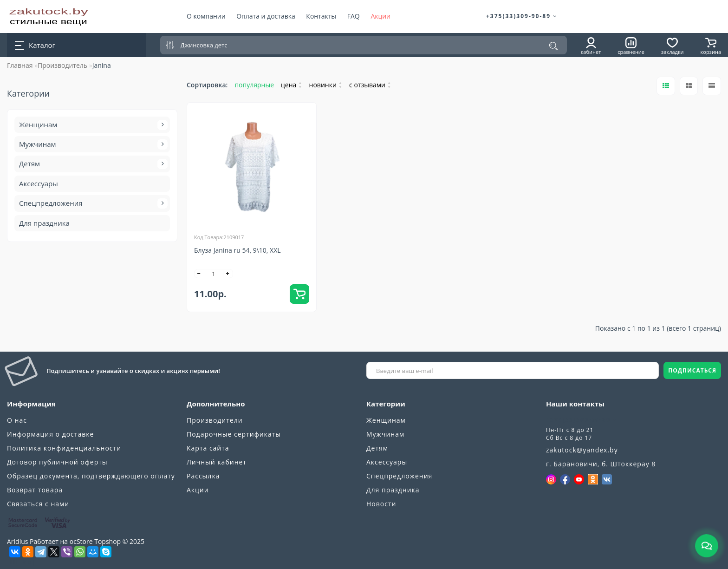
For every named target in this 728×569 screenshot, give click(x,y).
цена (292, 85)
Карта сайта (208, 448)
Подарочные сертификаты (234, 434)
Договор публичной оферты (57, 462)
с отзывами (370, 85)
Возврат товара (35, 490)
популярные (254, 85)
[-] (199, 274)
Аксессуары (39, 183)
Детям (92, 164)
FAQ (354, 16)
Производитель (62, 65)
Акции (380, 16)
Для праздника (44, 223)
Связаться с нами (38, 504)
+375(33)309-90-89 (522, 16)
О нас (17, 420)
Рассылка (203, 476)
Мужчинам (92, 144)
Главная (20, 65)
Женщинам (92, 125)
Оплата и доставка (266, 16)
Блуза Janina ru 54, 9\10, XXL (237, 250)
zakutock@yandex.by (582, 450)
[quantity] (214, 274)
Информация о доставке (50, 434)
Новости (381, 504)
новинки (326, 85)
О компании (206, 16)
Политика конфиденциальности (64, 448)
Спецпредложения (92, 203)
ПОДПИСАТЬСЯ (692, 370)
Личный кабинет (217, 462)
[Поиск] (553, 46)
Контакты (321, 16)
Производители (215, 420)
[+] (228, 274)
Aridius (17, 541)
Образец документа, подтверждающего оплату (91, 476)
